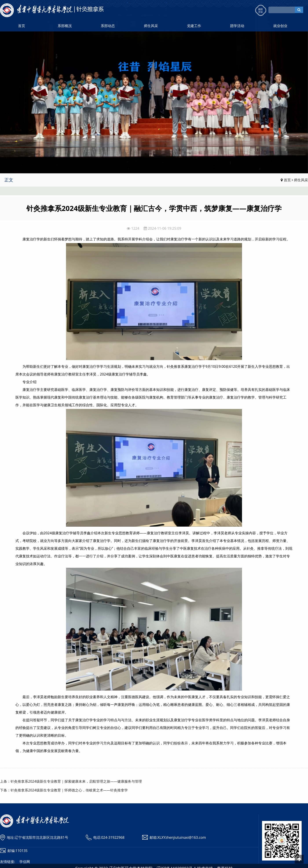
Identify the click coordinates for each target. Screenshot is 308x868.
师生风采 (151, 26)
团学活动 (237, 26)
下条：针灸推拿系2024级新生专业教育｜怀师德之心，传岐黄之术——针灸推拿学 (64, 790)
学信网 (25, 862)
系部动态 (108, 26)
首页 (22, 26)
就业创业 (280, 26)
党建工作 (194, 26)
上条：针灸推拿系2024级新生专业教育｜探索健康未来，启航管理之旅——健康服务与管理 (71, 781)
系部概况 (65, 26)
